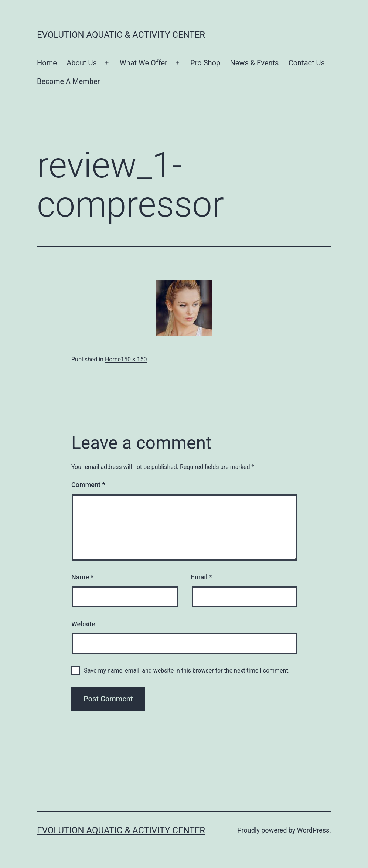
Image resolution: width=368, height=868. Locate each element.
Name (82, 577)
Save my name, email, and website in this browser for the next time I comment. (187, 670)
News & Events (255, 63)
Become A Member (68, 81)
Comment (88, 485)
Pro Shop (205, 63)
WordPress (313, 830)
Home (47, 63)
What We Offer (144, 63)
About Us (82, 63)
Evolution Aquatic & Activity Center (121, 35)
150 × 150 (134, 359)
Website (83, 624)
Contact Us (307, 63)
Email (202, 577)
